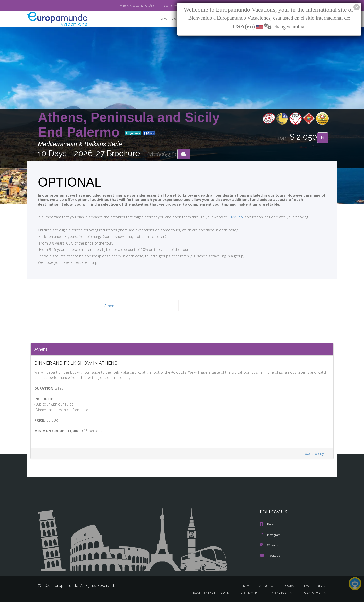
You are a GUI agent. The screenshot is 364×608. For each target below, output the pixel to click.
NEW (158, 19)
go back (133, 134)
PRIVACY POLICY (278, 600)
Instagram (271, 542)
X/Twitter (270, 552)
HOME (248, 592)
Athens (110, 306)
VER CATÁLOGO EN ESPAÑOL (126, 6)
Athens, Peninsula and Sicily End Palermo (129, 125)
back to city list (316, 461)
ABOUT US (269, 592)
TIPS (306, 592)
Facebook (271, 531)
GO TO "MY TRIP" (166, 6)
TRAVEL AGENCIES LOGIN (206, 600)
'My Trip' (228, 217)
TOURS (290, 592)
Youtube (270, 562)
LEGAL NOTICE (245, 600)
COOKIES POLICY (312, 600)
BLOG (322, 592)
